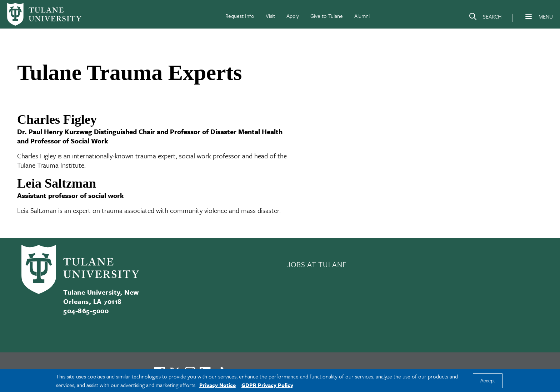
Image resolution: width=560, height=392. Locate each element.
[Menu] (529, 16)
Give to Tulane (327, 16)
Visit (270, 16)
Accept (488, 381)
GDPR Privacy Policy (267, 385)
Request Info (240, 16)
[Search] (485, 18)
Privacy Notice (217, 385)
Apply (293, 16)
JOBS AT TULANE (317, 264)
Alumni (362, 16)
